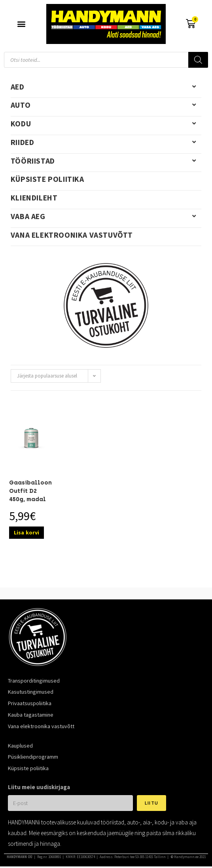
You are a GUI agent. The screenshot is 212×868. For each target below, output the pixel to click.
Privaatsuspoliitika (30, 703)
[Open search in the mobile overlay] (106, 60)
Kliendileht (34, 198)
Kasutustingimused (31, 692)
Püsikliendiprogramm (33, 757)
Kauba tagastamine (31, 715)
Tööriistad (106, 161)
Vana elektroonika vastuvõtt (72, 235)
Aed (106, 87)
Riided (106, 142)
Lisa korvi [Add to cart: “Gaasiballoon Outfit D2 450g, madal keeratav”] (26, 532)
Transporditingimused (34, 681)
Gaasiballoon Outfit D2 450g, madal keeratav (30, 495)
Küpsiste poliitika (47, 179)
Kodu (106, 124)
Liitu (151, 803)
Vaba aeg (106, 216)
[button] (21, 24)
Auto (106, 105)
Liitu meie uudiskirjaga (39, 787)
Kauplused (20, 746)
